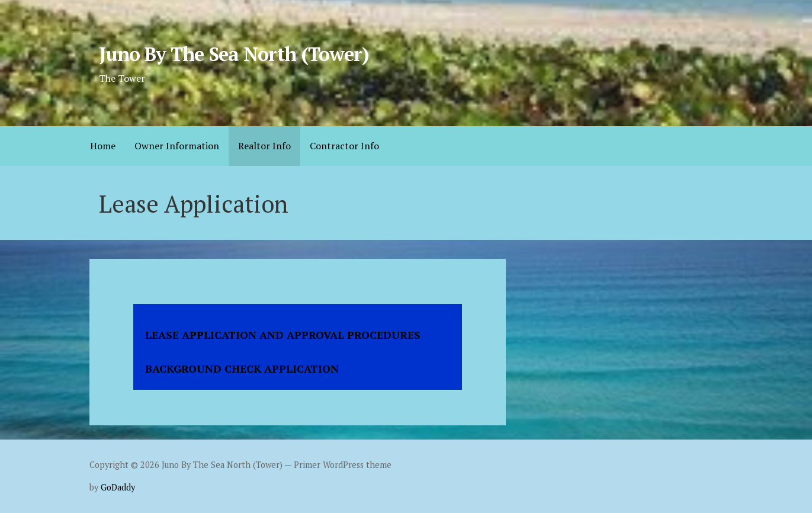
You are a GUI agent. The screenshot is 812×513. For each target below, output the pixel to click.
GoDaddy (118, 487)
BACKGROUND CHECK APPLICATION (242, 368)
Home (103, 146)
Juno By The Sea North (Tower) (234, 54)
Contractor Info (344, 146)
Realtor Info (264, 146)
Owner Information (177, 146)
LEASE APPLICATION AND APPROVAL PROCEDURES (283, 335)
